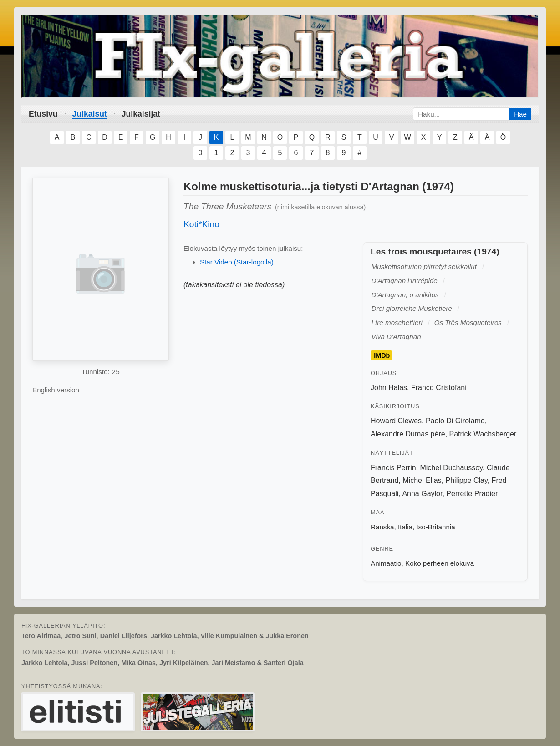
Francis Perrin (393, 468)
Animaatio (386, 563)
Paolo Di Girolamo (455, 421)
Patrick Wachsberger (483, 434)
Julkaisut (90, 114)
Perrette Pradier (472, 494)
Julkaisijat (141, 114)
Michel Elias (422, 480)
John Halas (389, 388)
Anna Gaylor (422, 494)
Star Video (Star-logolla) (237, 262)
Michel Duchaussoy (451, 468)
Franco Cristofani (439, 388)
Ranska (382, 527)
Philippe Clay (467, 480)
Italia (405, 527)
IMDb (382, 355)
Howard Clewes (396, 421)
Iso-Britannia (436, 527)
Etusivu (43, 114)
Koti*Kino (201, 224)
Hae (520, 114)
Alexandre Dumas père (408, 434)
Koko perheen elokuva (440, 563)
